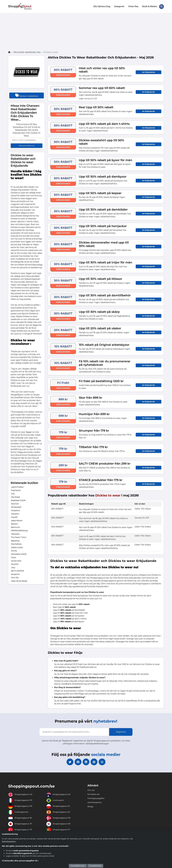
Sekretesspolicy (9, 841)
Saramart (15, 504)
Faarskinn (15, 514)
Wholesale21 (16, 507)
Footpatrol (15, 510)
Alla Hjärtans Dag (102, 6)
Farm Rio (15, 577)
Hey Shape (16, 497)
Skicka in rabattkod (26, 95)
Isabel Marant (17, 520)
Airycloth (15, 564)
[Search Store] (161, 6)
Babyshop (15, 540)
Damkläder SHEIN (19, 554)
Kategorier (119, 6)
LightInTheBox (17, 487)
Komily (14, 551)
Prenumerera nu (27, 145)
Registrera (121, 732)
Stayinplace (16, 490)
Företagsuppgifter (96, 798)
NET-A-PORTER (18, 571)
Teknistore (15, 534)
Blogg (90, 807)
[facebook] (78, 762)
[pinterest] (94, 762)
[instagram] (103, 762)
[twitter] (69, 762)
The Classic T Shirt (19, 537)
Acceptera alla (95, 866)
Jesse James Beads (19, 581)
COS (13, 493)
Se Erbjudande (149, 72)
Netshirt (14, 524)
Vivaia (14, 557)
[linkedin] (86, 762)
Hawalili (14, 517)
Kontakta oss (94, 794)
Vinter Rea (133, 6)
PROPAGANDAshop (19, 530)
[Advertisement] (86, 33)
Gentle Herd (16, 561)
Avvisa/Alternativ (78, 866)
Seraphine (15, 574)
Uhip (13, 567)
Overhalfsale (16, 544)
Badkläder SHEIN (18, 500)
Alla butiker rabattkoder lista (27, 52)
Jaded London (17, 547)
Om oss (91, 790)
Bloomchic (16, 527)
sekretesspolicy (95, 802)
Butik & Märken (150, 6)
